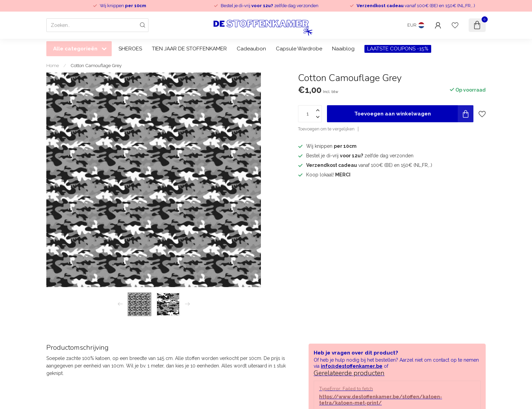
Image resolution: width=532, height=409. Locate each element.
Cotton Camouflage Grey (96, 65)
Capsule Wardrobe (299, 49)
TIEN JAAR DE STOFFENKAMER (189, 49)
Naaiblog (343, 49)
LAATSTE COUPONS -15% (398, 49)
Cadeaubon (251, 49)
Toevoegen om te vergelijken (326, 129)
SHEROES (130, 49)
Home (53, 65)
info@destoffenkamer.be (352, 366)
